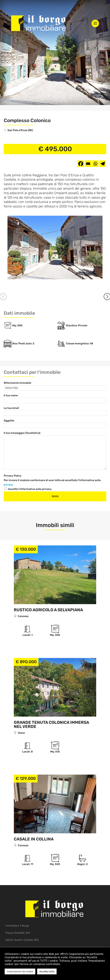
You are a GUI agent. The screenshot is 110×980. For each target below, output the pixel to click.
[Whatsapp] (95, 164)
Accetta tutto (47, 971)
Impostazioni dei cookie (20, 971)
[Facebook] (81, 164)
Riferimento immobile (17, 375)
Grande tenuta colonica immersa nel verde (51, 716)
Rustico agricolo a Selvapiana (48, 602)
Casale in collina (34, 831)
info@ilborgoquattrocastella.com (25, 942)
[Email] (88, 164)
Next (105, 293)
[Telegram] (103, 164)
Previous (5, 293)
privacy (8, 476)
